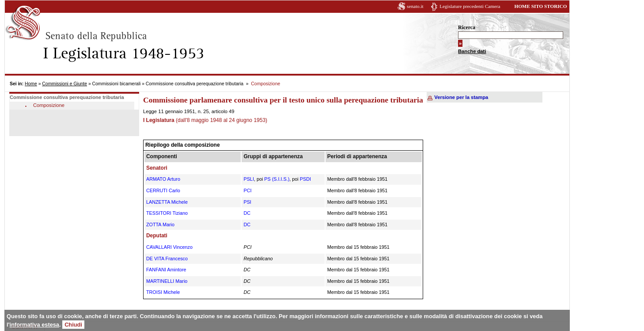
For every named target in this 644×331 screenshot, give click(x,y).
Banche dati (472, 51)
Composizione (49, 105)
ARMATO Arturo (163, 179)
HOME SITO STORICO (540, 6)
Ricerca (467, 27)
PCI (247, 190)
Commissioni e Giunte (64, 84)
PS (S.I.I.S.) (277, 179)
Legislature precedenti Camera (470, 6)
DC (247, 213)
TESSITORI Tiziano (167, 213)
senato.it (415, 6)
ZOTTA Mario (160, 224)
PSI (247, 202)
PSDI (305, 179)
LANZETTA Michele (167, 202)
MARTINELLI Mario (167, 281)
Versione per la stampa (461, 97)
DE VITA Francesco (167, 259)
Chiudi (73, 325)
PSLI (248, 179)
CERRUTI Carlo (163, 190)
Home (31, 84)
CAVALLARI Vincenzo (169, 247)
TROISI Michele (163, 292)
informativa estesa (34, 325)
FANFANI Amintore (166, 270)
